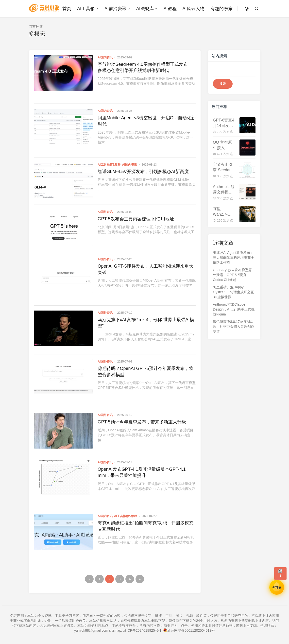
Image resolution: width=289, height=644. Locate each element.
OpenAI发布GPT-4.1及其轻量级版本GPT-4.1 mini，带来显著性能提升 (142, 472)
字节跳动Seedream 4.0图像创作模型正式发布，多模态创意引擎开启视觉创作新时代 (145, 67)
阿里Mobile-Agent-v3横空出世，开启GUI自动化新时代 (147, 121)
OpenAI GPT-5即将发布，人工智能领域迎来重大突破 (146, 269)
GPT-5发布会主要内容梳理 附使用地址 (136, 219)
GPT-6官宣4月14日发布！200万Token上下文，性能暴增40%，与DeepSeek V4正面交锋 (224, 123)
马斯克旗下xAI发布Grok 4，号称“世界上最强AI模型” (146, 323)
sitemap (115, 630)
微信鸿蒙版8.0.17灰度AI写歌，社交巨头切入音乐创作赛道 (234, 327)
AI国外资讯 (105, 212)
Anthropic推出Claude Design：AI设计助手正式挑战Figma (234, 309)
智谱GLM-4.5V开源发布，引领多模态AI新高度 (143, 172)
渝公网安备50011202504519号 (189, 630)
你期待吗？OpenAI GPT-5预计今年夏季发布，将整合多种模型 (146, 372)
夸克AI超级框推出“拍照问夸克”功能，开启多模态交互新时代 (146, 526)
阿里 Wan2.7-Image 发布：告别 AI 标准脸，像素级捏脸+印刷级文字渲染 (224, 212)
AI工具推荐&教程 (109, 165)
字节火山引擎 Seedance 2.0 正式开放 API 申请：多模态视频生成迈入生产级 (224, 167)
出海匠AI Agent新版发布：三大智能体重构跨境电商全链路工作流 (234, 258)
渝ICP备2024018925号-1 (142, 630)
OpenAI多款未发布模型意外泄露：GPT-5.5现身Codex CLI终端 (232, 275)
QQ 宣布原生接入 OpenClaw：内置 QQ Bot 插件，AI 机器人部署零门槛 (224, 145)
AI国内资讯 (105, 57)
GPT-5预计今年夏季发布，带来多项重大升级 (142, 422)
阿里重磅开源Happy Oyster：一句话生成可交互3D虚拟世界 (233, 292)
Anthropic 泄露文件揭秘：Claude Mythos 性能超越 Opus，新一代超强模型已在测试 (224, 190)
